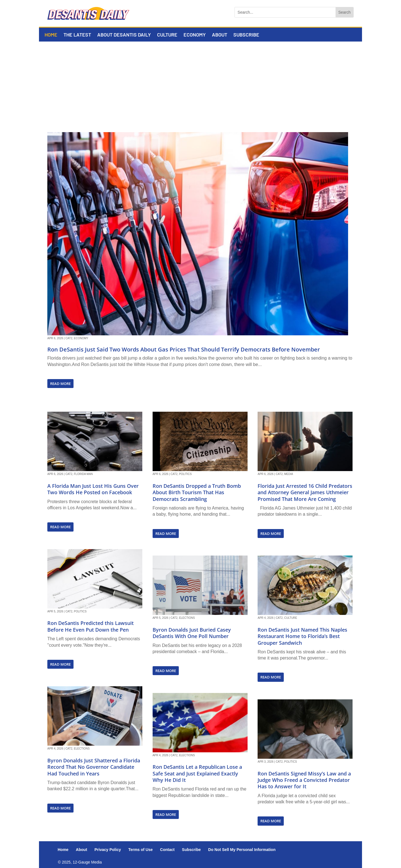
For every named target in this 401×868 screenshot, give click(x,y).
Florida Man (83, 474)
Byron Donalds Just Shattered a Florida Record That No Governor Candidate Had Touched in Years (94, 767)
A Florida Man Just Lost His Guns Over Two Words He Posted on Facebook (93, 489)
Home (51, 35)
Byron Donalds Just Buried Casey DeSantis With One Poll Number (192, 633)
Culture (167, 35)
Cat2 (69, 338)
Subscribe (246, 35)
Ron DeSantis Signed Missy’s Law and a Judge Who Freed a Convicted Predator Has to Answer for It (304, 780)
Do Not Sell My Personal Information (242, 850)
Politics (80, 611)
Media (289, 474)
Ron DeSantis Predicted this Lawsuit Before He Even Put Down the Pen (91, 626)
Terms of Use (141, 850)
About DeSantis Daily (124, 35)
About (220, 35)
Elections (82, 749)
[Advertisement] (200, 83)
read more (60, 384)
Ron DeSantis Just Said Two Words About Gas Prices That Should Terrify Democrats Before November (184, 349)
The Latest (77, 35)
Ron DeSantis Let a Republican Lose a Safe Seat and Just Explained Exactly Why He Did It (197, 773)
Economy (195, 35)
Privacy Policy (108, 850)
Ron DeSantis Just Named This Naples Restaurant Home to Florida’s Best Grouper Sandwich (302, 636)
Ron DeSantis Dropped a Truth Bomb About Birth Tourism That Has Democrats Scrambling (197, 492)
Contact (167, 850)
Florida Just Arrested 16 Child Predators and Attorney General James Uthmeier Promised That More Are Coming (305, 492)
